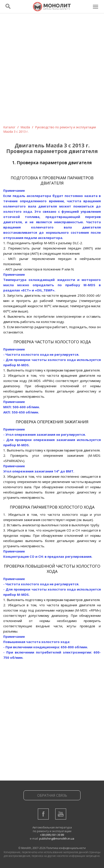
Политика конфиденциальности (66, 848)
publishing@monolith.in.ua (57, 838)
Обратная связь (52, 795)
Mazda (25, 127)
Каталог (9, 127)
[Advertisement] (52, 71)
